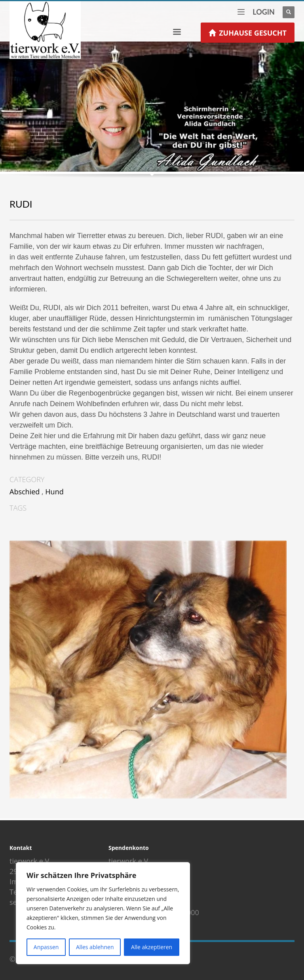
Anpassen (46, 947)
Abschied (25, 492)
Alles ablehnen (95, 947)
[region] (103, 913)
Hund (54, 492)
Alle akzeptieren (152, 947)
